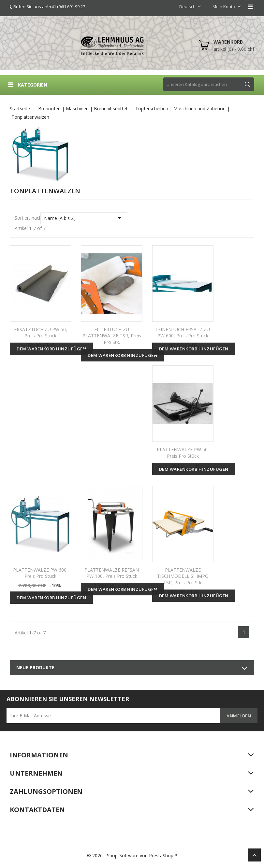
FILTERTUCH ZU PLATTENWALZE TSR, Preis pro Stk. (112, 336)
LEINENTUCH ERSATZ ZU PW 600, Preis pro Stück (183, 333)
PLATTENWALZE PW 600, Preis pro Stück (40, 573)
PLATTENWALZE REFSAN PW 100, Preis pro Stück (112, 573)
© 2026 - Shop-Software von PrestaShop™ (132, 855)
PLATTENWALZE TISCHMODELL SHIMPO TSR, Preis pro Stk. (183, 576)
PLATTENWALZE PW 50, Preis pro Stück (183, 453)
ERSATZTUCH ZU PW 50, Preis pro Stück (41, 333)
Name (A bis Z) (84, 218)
